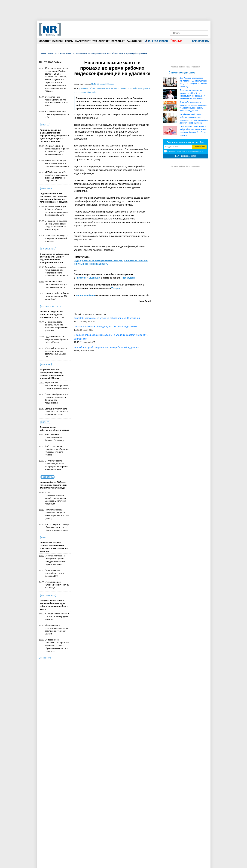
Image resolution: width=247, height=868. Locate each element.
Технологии (101, 41)
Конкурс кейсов (156, 41)
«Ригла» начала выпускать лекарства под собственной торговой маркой (57, 630)
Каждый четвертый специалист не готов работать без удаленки (107, 347)
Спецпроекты (200, 41)
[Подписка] (205, 25)
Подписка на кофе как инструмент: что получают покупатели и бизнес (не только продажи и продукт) (54, 198)
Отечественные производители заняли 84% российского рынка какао (56, 101)
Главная (43, 53)
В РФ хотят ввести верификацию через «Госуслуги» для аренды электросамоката (57, 465)
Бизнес (58, 41)
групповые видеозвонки (107, 88)
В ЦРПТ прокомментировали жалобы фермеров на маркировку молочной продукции (55, 498)
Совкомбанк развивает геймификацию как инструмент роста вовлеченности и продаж (57, 271)
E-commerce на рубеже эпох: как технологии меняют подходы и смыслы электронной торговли (54, 258)
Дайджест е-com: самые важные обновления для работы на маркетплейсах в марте (54, 605)
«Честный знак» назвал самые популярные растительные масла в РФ (56, 352)
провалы (122, 88)
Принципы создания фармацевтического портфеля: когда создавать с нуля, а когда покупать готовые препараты (55, 136)
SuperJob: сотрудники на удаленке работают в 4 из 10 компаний (107, 318)
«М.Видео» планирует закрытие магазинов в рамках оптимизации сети (57, 163)
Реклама (46, 364)
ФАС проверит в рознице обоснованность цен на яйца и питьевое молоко (57, 527)
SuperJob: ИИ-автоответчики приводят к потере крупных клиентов (57, 385)
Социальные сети (51, 307)
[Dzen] (189, 25)
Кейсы (69, 41)
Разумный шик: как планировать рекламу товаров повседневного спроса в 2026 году (52, 374)
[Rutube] (200, 25)
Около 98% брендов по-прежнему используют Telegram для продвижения (56, 399)
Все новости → (46, 658)
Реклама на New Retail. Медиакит (185, 67)
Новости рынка (64, 53)
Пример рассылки (188, 156)
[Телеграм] (173, 25)
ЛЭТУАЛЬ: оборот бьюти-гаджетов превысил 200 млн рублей (57, 296)
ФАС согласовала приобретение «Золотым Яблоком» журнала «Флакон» (57, 451)
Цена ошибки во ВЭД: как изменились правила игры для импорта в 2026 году (53, 485)
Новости (44, 41)
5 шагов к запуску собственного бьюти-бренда (54, 429)
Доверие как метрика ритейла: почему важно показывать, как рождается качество (54, 547)
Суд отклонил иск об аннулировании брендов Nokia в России (56, 339)
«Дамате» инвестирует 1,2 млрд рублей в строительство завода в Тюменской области (56, 211)
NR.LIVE (176, 41)
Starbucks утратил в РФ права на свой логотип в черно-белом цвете (56, 412)
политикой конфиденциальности (190, 151)
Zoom (129, 88)
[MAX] (184, 25)
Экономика (47, 477)
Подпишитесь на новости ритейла (185, 142)
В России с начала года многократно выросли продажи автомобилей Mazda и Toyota (56, 225)
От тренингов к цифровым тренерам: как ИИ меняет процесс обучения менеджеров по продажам (57, 645)
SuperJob (91, 92)
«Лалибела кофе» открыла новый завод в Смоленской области (56, 284)
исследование (80, 92)
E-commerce (48, 249)
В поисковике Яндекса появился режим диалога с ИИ (57, 114)
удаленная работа (87, 88)
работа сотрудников (141, 88)
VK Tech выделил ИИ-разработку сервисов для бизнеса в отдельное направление (57, 176)
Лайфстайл (134, 41)
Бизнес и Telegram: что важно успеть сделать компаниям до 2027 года (52, 314)
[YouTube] (194, 25)
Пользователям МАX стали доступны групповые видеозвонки (105, 327)
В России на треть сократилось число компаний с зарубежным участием (56, 326)
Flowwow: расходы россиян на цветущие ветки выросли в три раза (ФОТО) (57, 514)
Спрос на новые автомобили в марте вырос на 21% (55, 573)
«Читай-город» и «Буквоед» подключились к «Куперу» (57, 585)
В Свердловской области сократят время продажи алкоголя (57, 616)
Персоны (118, 41)
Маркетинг (83, 41)
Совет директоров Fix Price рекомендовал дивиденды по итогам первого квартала (55, 560)
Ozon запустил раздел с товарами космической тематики (56, 238)
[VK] (178, 25)
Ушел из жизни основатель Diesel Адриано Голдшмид (54, 437)
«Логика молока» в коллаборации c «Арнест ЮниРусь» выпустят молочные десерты (57, 150)
